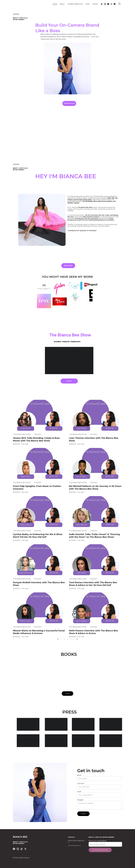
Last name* (81, 786)
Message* (80, 803)
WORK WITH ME (69, 104)
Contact (95, 4)
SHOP (68, 694)
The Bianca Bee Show (75, 4)
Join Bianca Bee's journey (100, 851)
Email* (79, 794)
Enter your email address (98, 842)
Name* (79, 778)
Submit (83, 817)
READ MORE (68, 266)
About (62, 4)
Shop (88, 4)
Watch (69, 381)
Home (55, 4)
